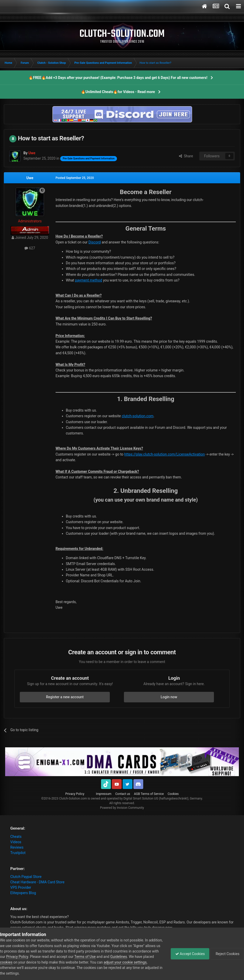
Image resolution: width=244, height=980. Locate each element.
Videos (16, 842)
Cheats (16, 837)
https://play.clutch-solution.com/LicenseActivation (164, 454)
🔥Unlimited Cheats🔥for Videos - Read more (118, 92)
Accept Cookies (188, 954)
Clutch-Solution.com (73, 798)
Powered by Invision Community (122, 808)
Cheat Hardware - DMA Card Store (37, 882)
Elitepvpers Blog (23, 893)
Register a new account (65, 697)
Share (186, 156)
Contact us (123, 794)
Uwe (30, 178)
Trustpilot (18, 853)
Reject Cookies (226, 954)
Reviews (17, 847)
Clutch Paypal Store (26, 877)
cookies (32, 962)
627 (30, 248)
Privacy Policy (75, 794)
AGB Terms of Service (149, 794)
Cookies (173, 794)
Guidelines (146, 957)
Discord (95, 242)
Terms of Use (112, 957)
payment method (89, 280)
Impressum (104, 794)
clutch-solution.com (137, 416)
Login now (169, 697)
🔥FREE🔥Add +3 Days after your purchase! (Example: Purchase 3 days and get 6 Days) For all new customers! (118, 78)
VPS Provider (21, 887)
